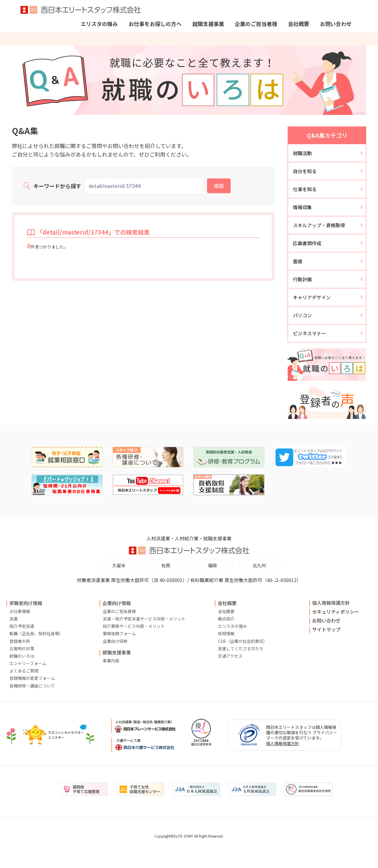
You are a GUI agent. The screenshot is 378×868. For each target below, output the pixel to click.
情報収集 (302, 207)
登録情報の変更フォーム (32, 678)
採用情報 (226, 633)
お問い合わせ (336, 24)
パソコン (302, 315)
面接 (298, 261)
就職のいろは (22, 656)
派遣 (14, 619)
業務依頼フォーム (119, 633)
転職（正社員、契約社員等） (36, 633)
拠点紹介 (226, 619)
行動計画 (302, 279)
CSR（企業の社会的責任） (243, 641)
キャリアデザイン (312, 297)
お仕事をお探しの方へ (155, 24)
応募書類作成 (307, 243)
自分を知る (305, 171)
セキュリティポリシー (336, 612)
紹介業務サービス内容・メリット (134, 626)
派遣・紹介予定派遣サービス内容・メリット (144, 619)
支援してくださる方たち (241, 648)
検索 (219, 186)
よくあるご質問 (24, 671)
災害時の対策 (22, 648)
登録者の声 (20, 641)
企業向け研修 (115, 641)
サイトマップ (326, 629)
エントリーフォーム (28, 663)
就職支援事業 (208, 24)
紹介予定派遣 (22, 626)
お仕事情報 (20, 611)
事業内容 (111, 661)
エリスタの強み (99, 24)
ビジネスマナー (309, 333)
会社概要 (299, 24)
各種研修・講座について (32, 686)
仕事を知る (305, 189)
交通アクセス (230, 656)
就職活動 (302, 153)
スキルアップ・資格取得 (319, 225)
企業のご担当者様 (256, 24)
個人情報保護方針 (331, 603)
